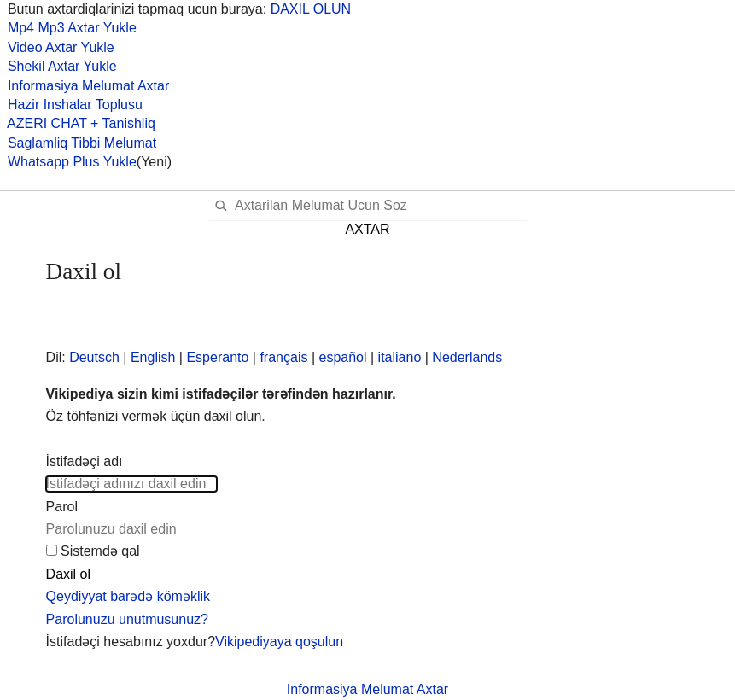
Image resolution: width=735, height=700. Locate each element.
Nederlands (467, 357)
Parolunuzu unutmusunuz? (127, 619)
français (283, 357)
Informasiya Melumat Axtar (85, 86)
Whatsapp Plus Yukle (68, 162)
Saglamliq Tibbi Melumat (78, 143)
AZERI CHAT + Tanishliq (78, 123)
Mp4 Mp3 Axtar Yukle (68, 28)
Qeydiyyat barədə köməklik (128, 596)
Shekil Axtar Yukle (58, 66)
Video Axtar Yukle (57, 47)
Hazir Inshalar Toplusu (71, 105)
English (153, 357)
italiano (400, 357)
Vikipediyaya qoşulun (279, 642)
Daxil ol (68, 574)
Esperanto (217, 357)
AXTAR (367, 229)
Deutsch (94, 357)
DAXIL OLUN (311, 9)
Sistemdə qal (100, 551)
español (343, 357)
